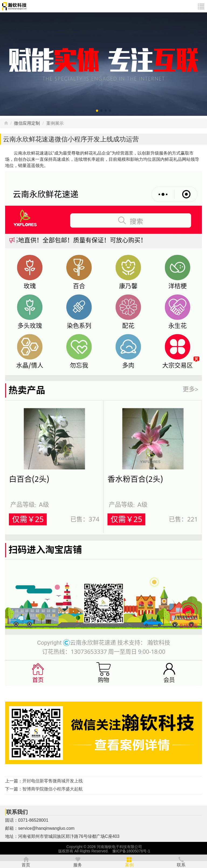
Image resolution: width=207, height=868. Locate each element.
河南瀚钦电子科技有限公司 (119, 847)
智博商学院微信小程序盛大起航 (53, 789)
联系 (181, 861)
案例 (129, 861)
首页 (26, 861)
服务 (78, 861)
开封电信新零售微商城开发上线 (53, 781)
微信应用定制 (27, 123)
